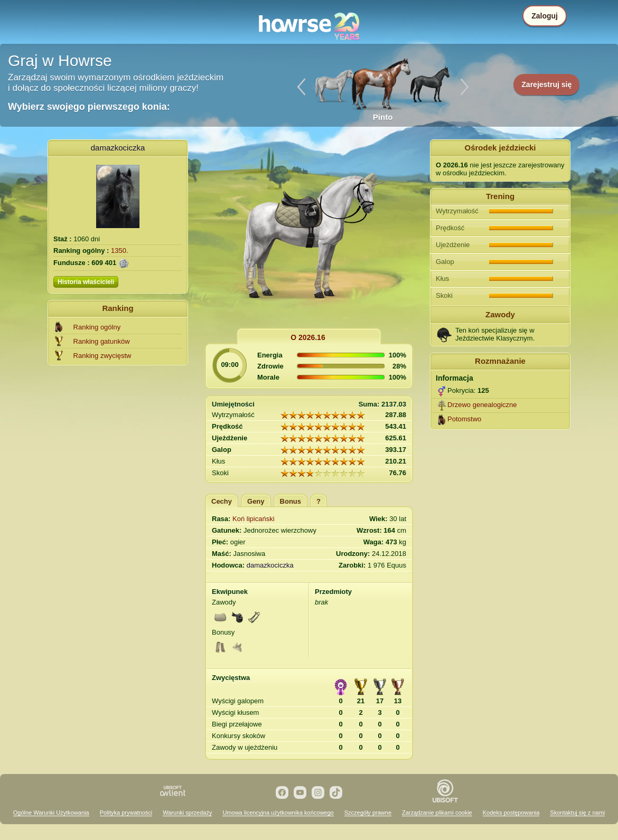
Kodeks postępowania (511, 813)
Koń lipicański (254, 519)
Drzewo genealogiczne (482, 405)
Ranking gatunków (102, 341)
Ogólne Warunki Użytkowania (51, 813)
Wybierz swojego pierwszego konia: (89, 107)
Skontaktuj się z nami (577, 813)
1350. (120, 251)
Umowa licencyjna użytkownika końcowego (278, 813)
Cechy (222, 501)
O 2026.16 (308, 337)
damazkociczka (118, 148)
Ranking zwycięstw (102, 356)
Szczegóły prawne (368, 813)
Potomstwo (464, 419)
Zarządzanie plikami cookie (437, 813)
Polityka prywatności (126, 813)
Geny (256, 501)
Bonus (291, 501)
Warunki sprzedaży (187, 813)
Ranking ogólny (97, 327)
